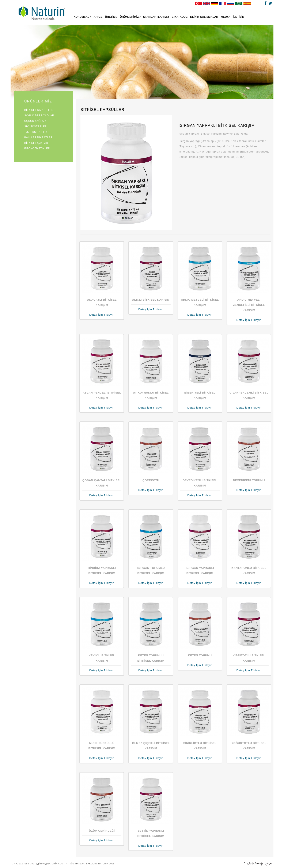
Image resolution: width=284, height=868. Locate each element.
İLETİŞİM (239, 17)
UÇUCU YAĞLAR (35, 121)
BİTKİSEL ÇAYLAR (36, 143)
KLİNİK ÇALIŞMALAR (204, 17)
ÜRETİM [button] (111, 17)
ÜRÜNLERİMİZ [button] (130, 17)
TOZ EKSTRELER (36, 132)
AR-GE (98, 17)
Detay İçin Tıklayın (102, 315)
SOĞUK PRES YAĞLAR (39, 116)
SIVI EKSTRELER (35, 127)
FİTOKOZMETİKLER (37, 149)
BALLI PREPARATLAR (38, 138)
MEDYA (226, 17)
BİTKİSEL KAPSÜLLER (39, 110)
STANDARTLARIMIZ (156, 17)
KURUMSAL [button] (82, 17)
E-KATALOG (180, 17)
